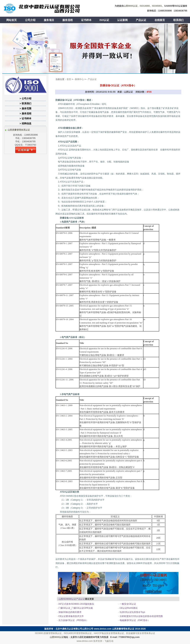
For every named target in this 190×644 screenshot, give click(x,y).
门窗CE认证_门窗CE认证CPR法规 (75, 608)
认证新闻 (122, 20)
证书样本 (86, 20)
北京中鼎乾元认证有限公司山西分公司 (74, 629)
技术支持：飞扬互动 (103, 641)
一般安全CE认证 (127, 604)
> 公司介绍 (25, 98)
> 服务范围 (25, 108)
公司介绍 (30, 20)
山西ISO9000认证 (67, 599)
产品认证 (141, 20)
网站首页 (12, 20)
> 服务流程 (25, 113)
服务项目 (49, 20)
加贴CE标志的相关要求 (70, 612)
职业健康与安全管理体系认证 (141, 633)
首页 (69, 79)
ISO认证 (104, 20)
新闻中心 (79, 79)
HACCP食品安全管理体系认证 (109, 633)
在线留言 (160, 20)
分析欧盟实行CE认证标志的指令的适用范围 (141, 616)
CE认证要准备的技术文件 (71, 616)
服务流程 (68, 20)
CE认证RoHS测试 (128, 608)
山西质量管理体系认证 (123, 629)
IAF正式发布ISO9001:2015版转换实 (76, 604)
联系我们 (178, 20)
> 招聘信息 (25, 123)
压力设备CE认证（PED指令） (73, 620)
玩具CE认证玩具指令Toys (132, 612)
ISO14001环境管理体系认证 (78, 633)
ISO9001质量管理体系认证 (48, 633)
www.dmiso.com (103, 629)
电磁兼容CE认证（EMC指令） (134, 620)
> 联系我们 (25, 103)
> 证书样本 (25, 118)
